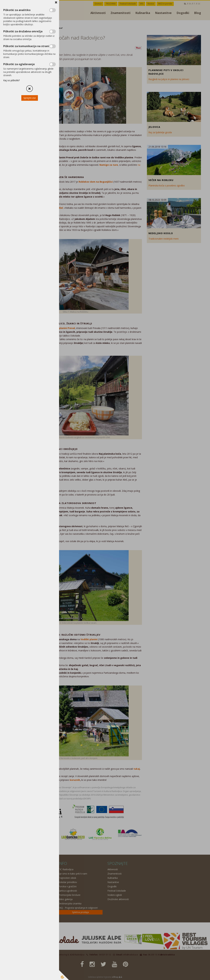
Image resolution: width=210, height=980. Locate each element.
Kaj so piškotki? (11, 80)
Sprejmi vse (30, 98)
